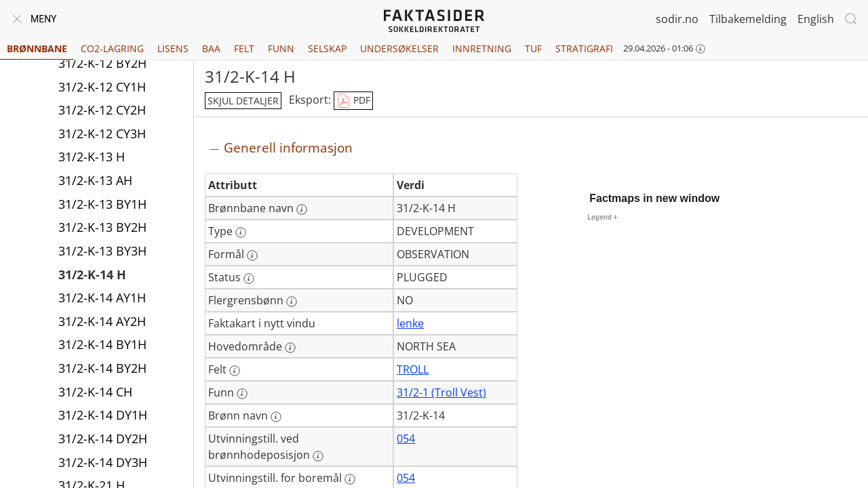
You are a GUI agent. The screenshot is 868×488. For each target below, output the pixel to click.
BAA (211, 48)
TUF (533, 48)
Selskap (327, 48)
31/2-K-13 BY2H (102, 227)
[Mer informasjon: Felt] (235, 371)
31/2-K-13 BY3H (102, 251)
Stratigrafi (584, 48)
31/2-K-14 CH (95, 392)
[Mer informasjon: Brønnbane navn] (302, 209)
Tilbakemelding (748, 19)
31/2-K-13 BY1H (102, 204)
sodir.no (677, 19)
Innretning (482, 48)
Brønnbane (37, 48)
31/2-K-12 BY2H (102, 63)
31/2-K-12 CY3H (102, 134)
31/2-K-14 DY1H (103, 415)
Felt (244, 48)
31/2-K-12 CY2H (102, 110)
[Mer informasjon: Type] (241, 232)
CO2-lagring (112, 48)
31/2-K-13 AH (95, 180)
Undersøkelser (399, 48)
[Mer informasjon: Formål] (252, 256)
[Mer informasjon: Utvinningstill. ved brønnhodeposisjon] (318, 456)
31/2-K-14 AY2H (102, 321)
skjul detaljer (243, 101)
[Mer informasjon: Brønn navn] (276, 417)
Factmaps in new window (654, 198)
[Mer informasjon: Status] (249, 279)
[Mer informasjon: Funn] (242, 394)
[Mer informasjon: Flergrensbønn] (292, 302)
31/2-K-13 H (92, 157)
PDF (353, 101)
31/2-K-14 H (92, 274)
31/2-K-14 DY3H (103, 462)
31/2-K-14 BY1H (102, 344)
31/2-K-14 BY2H (102, 368)
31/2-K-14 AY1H (102, 298)
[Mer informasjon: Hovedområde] (290, 348)
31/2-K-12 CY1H (102, 87)
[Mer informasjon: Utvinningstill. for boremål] (350, 479)
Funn (281, 48)
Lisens (173, 48)
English (816, 19)
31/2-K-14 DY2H (103, 439)
